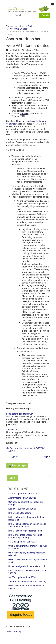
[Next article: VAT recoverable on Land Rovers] (47, 457)
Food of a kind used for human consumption (26, 122)
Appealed (24, 113)
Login (13, 478)
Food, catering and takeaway (20, 414)
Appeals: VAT (12, 430)
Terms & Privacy (14, 632)
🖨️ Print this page (17, 465)
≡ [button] (52, 4)
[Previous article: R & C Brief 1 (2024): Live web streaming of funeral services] (14, 457)
